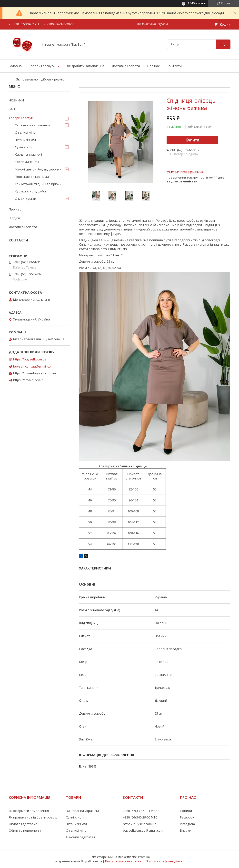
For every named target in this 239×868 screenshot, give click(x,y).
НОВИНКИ (16, 100)
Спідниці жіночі (27, 132)
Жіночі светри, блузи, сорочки (38, 169)
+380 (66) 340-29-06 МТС (140, 817)
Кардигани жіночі (28, 154)
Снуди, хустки (25, 199)
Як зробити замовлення (86, 66)
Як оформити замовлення (29, 811)
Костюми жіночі (27, 162)
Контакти (174, 66)
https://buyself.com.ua (30, 359)
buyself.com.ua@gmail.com (33, 366)
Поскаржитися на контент (124, 861)
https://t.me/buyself (28, 380)
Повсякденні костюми (32, 177)
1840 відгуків (197, 3)
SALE (12, 109)
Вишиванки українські (83, 811)
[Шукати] (223, 44)
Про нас (153, 66)
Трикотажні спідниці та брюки (38, 184)
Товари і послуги (42, 66)
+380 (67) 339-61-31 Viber (141, 811)
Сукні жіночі (24, 147)
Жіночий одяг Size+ (81, 837)
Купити (192, 140)
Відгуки (14, 218)
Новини (186, 811)
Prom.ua (144, 857)
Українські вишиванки (32, 125)
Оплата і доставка (23, 824)
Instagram (187, 824)
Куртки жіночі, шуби (30, 191)
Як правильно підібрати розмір (40, 79)
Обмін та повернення (26, 830)
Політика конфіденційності (165, 861)
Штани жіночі (25, 140)
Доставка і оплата (126, 66)
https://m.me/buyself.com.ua (35, 373)
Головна (15, 66)
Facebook (187, 817)
